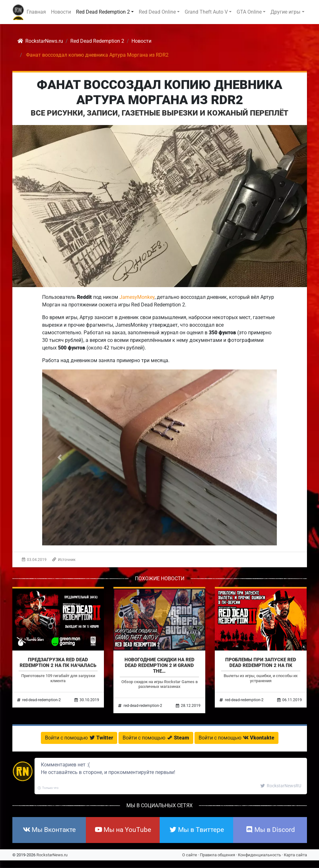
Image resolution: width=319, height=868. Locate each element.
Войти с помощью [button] (79, 738)
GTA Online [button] (249, 12)
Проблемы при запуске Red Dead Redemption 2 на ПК (261, 663)
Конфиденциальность (259, 855)
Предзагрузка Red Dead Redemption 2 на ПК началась (58, 663)
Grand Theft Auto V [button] (206, 12)
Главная (36, 12)
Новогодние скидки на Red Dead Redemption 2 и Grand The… (159, 665)
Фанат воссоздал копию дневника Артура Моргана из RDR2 (159, 92)
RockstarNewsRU (281, 786)
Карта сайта (295, 855)
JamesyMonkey (137, 297)
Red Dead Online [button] (157, 12)
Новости (61, 12)
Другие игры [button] (285, 12)
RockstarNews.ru (52, 855)
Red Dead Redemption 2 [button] (103, 12)
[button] (60, 457)
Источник (64, 560)
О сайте (190, 855)
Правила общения (217, 855)
